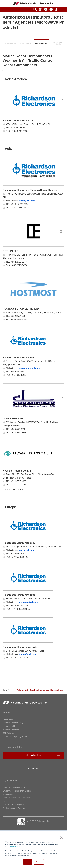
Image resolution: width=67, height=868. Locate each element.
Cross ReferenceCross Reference (17, 798)
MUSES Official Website (38, 821)
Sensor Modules (25, 43)
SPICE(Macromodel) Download (16, 805)
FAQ (5, 801)
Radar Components (42, 43)
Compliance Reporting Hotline (15, 737)
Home (5, 690)
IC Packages (8, 794)
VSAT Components (9, 43)
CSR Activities (9, 733)
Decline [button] (39, 862)
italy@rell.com (27, 550)
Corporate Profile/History (13, 723)
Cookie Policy (14, 847)
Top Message (8, 719)
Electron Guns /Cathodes (58, 43)
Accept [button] (28, 862)
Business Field (9, 726)
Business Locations (11, 730)
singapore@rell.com (29, 368)
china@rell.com (27, 201)
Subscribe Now (33, 755)
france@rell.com (28, 654)
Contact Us (33, 769)
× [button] (61, 838)
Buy (12, 690)
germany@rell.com (29, 602)
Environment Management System (17, 791)
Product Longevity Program (14, 808)
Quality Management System (15, 787)
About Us (7, 713)
